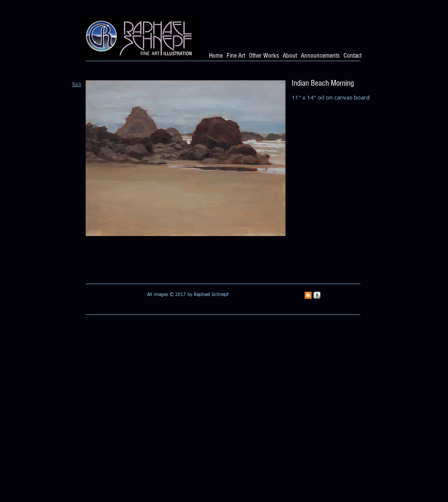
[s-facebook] (317, 295)
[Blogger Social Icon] (308, 295)
